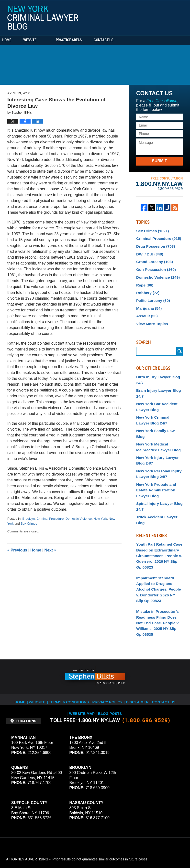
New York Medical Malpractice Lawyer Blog (156, 428)
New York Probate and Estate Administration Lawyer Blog (154, 468)
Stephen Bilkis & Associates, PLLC (61, 851)
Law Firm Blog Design (161, 851)
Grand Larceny (153, 259)
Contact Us (126, 40)
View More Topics (151, 317)
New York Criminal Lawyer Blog (43, 18)
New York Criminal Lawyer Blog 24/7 (158, 409)
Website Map (174, 660)
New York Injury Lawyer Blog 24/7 (155, 441)
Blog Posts (95, 666)
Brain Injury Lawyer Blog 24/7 (156, 384)
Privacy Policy (94, 660)
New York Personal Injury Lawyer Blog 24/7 (157, 453)
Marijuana (148, 302)
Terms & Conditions (59, 660)
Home (14, 40)
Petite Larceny (151, 295)
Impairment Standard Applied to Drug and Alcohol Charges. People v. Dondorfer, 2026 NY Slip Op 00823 (159, 555)
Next (50, 550)
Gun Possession (154, 266)
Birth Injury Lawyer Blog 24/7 (156, 372)
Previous (17, 550)
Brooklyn (28, 519)
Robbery (147, 288)
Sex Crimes (29, 524)
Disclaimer (122, 660)
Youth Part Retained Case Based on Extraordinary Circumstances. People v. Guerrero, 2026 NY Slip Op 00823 (158, 524)
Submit (159, 161)
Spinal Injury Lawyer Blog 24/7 (157, 483)
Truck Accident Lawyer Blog (159, 492)
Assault (146, 309)
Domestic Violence (79, 519)
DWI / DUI (148, 252)
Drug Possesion (154, 245)
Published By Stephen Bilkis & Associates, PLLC (153, 16)
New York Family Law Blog (158, 419)
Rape (144, 281)
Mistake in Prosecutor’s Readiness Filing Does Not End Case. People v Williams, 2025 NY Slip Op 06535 (158, 585)
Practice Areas (84, 40)
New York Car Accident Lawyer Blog (155, 397)
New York (100, 519)
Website (45, 40)
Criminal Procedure (50, 519)
